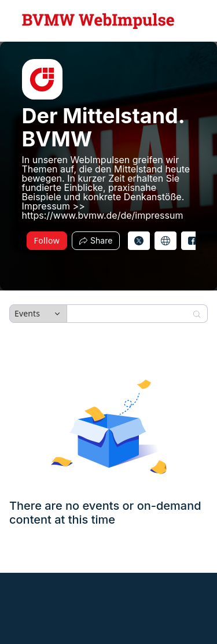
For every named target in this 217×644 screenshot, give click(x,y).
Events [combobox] (27, 313)
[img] (42, 79)
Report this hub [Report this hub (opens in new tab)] (142, 611)
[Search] (130, 314)
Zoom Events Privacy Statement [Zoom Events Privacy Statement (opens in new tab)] (59, 611)
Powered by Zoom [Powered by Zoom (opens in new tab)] (38, 597)
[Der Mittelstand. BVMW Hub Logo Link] (98, 21)
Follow (47, 240)
